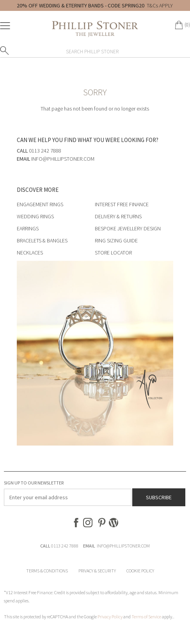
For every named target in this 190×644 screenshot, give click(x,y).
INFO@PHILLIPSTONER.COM (123, 546)
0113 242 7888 (65, 546)
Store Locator (113, 253)
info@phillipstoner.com (63, 159)
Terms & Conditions (47, 571)
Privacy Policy (110, 617)
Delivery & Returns (118, 216)
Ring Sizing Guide (116, 240)
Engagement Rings (40, 204)
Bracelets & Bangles (42, 240)
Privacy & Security (97, 571)
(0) (187, 25)
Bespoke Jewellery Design (128, 228)
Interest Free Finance (122, 204)
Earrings (28, 228)
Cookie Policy (140, 571)
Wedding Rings (35, 216)
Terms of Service (146, 617)
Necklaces (30, 253)
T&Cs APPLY (160, 5)
